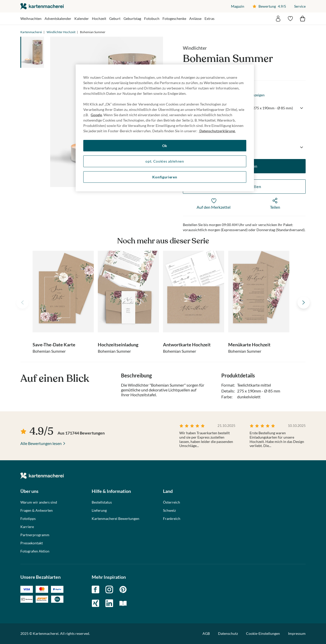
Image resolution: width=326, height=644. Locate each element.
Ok (165, 146)
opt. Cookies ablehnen (165, 161)
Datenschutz (228, 633)
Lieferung (99, 510)
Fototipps (28, 519)
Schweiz (169, 510)
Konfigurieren (165, 177)
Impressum (297, 633)
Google (96, 115)
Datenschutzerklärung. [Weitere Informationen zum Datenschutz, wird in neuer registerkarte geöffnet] (217, 131)
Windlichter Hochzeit (61, 32)
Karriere (27, 527)
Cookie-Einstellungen (263, 634)
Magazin (238, 6)
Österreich (172, 502)
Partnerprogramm (35, 535)
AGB (206, 633)
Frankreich (172, 519)
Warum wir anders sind (39, 502)
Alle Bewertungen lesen (41, 443)
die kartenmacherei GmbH (42, 6)
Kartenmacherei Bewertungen (116, 519)
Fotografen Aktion (35, 551)
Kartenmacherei (31, 32)
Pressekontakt (32, 543)
